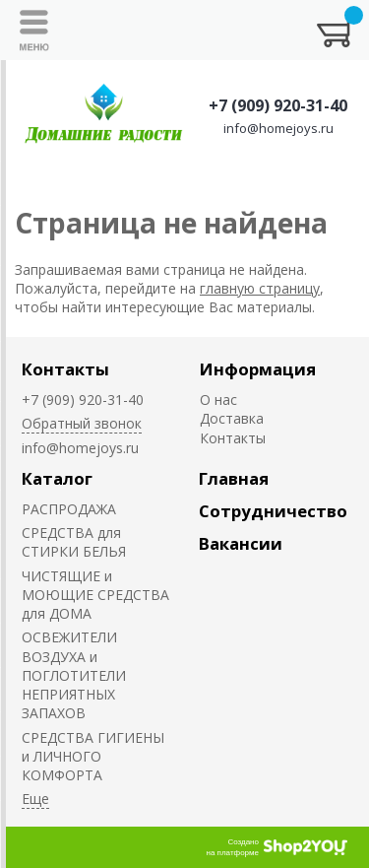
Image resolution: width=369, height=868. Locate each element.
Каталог (57, 478)
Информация (258, 369)
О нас (218, 400)
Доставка (232, 418)
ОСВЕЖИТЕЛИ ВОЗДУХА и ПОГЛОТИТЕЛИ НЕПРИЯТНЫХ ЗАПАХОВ (74, 675)
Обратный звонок (82, 423)
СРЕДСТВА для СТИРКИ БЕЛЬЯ (74, 542)
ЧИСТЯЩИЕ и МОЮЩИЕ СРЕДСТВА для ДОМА (95, 595)
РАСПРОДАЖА (69, 509)
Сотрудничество (273, 511)
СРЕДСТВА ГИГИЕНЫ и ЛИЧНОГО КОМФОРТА (93, 757)
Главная (234, 478)
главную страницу (260, 288)
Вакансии (241, 543)
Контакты (65, 369)
